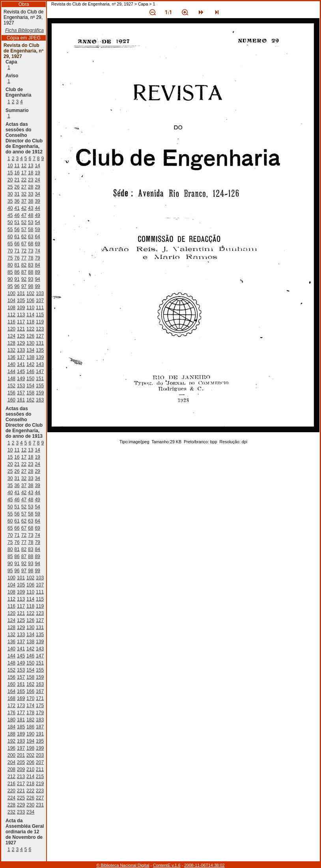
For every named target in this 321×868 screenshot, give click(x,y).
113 (21, 315)
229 (21, 805)
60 (10, 237)
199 (40, 748)
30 (10, 194)
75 (10, 258)
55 (10, 230)
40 (10, 208)
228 (11, 805)
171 (40, 698)
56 (17, 230)
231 (40, 805)
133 (21, 350)
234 (30, 812)
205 (21, 762)
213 (21, 777)
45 (10, 215)
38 (31, 201)
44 (37, 208)
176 (11, 713)
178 (30, 713)
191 (40, 734)
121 (21, 329)
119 (40, 322)
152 (11, 386)
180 (11, 720)
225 (21, 798)
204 (11, 762)
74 (37, 251)
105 (21, 301)
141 (21, 364)
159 (40, 393)
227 (40, 798)
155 (40, 386)
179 (40, 713)
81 (17, 265)
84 (37, 265)
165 (21, 691)
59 (37, 230)
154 (30, 386)
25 (10, 187)
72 (24, 251)
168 (11, 698)
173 (21, 706)
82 (24, 265)
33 (31, 194)
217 (21, 784)
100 (11, 293)
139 (40, 357)
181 (21, 720)
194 (30, 741)
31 (17, 194)
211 (40, 769)
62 (24, 237)
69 (37, 244)
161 (21, 400)
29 (37, 187)
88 (31, 272)
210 (30, 769)
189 (21, 734)
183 (40, 720)
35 (10, 201)
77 (24, 258)
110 (30, 308)
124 (11, 336)
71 (17, 251)
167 (40, 691)
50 (10, 222)
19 (37, 173)
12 (24, 166)
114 (30, 315)
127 (40, 336)
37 (24, 201)
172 (11, 706)
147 (40, 371)
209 (21, 769)
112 (11, 315)
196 (11, 748)
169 (21, 698)
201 (21, 755)
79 (37, 258)
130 (30, 343)
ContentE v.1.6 (167, 865)
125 (21, 336)
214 (30, 777)
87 (24, 272)
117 (21, 322)
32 (24, 194)
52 (24, 222)
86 (17, 272)
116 (11, 322)
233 (21, 812)
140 (11, 364)
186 (30, 727)
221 (21, 791)
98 (31, 286)
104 (11, 301)
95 (10, 286)
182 (30, 720)
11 (17, 166)
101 (21, 293)
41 (17, 208)
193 (21, 741)
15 (10, 173)
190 (30, 734)
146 (30, 371)
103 (40, 293)
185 (21, 727)
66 (17, 244)
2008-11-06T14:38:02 (204, 865)
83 (31, 265)
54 (37, 222)
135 (40, 350)
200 (11, 755)
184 (11, 727)
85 (10, 272)
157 (21, 393)
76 (17, 258)
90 (10, 279)
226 (30, 798)
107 (40, 301)
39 (37, 201)
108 (11, 308)
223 (40, 791)
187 (40, 727)
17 (24, 173)
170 (30, 698)
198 (30, 748)
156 (11, 393)
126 (30, 336)
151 (40, 379)
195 (40, 741)
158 (30, 393)
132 (11, 350)
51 (17, 222)
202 (30, 755)
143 (40, 364)
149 (21, 379)
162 (30, 400)
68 (31, 244)
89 (37, 272)
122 (30, 329)
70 (10, 251)
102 (30, 293)
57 (24, 230)
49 (37, 215)
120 (11, 329)
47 (24, 215)
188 (11, 734)
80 (10, 265)
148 (11, 379)
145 (21, 371)
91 (17, 279)
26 (17, 187)
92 (24, 279)
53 (31, 222)
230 (30, 805)
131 (40, 343)
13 (31, 166)
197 (21, 748)
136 (11, 357)
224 (11, 798)
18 (31, 173)
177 (21, 713)
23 (31, 180)
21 (17, 180)
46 (17, 215)
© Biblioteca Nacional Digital (123, 865)
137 (21, 357)
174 (30, 706)
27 (24, 187)
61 (17, 237)
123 (40, 329)
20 (10, 180)
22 (24, 180)
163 (40, 400)
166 (30, 691)
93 (31, 279)
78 (31, 258)
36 (17, 201)
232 (11, 812)
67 (24, 244)
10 (10, 166)
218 (30, 784)
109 (21, 308)
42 (24, 208)
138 (30, 357)
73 (31, 251)
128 (11, 343)
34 (37, 194)
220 (11, 791)
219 (40, 784)
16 (17, 173)
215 (40, 777)
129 (21, 343)
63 (31, 237)
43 (31, 208)
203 (40, 755)
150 (30, 379)
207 (40, 762)
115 (40, 315)
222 (30, 791)
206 (30, 762)
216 (11, 784)
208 (11, 769)
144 (11, 371)
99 (37, 286)
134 (30, 350)
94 (37, 279)
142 (30, 364)
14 (37, 166)
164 (11, 691)
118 (30, 322)
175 (40, 706)
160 (11, 400)
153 (21, 386)
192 (11, 741)
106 (30, 301)
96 (17, 286)
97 (24, 286)
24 (37, 180)
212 (11, 777)
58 (31, 230)
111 (40, 308)
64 (37, 237)
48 (31, 215)
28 (31, 187)
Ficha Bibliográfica (24, 30)
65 (10, 244)
